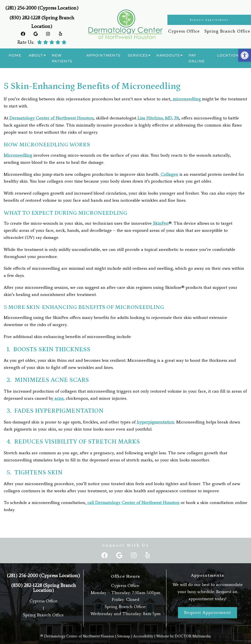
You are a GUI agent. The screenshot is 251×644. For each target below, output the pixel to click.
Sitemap (124, 636)
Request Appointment (209, 20)
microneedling (186, 99)
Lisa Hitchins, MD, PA (158, 118)
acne (58, 398)
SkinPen (160, 223)
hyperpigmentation (155, 422)
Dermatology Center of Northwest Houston (51, 118)
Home (15, 55)
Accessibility (143, 636)
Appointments (103, 55)
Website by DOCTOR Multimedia (183, 636)
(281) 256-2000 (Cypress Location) (42, 8)
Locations (229, 55)
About (36, 55)
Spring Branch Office (227, 31)
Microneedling (18, 155)
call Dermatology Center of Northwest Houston (133, 503)
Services (138, 55)
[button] (245, 55)
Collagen (169, 174)
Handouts (168, 55)
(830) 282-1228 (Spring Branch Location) (44, 588)
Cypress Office (184, 31)
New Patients (62, 58)
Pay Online (197, 58)
